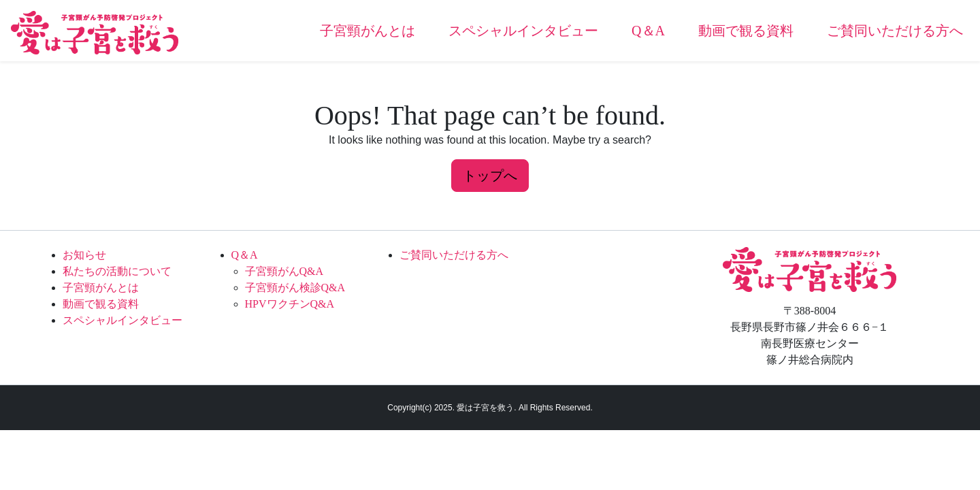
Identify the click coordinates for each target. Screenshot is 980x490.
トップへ (490, 176)
